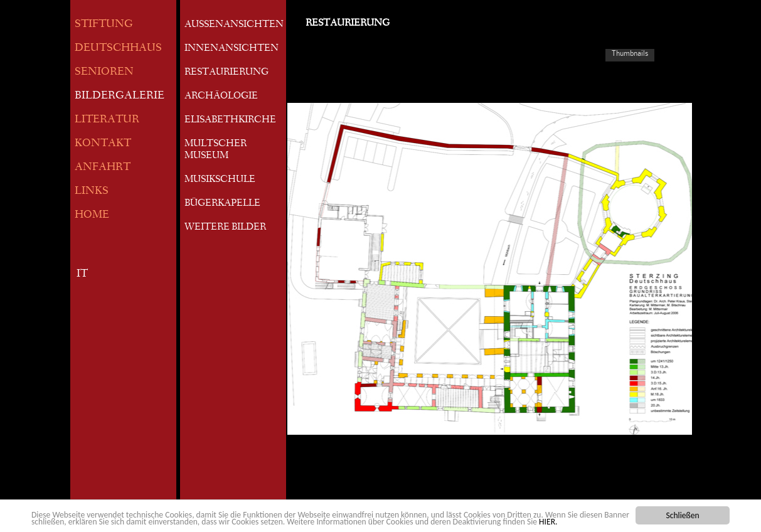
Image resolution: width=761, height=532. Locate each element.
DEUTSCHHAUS (118, 49)
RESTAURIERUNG (226, 73)
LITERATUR (107, 120)
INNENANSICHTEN (231, 49)
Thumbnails (630, 53)
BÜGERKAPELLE (222, 204)
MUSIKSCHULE (220, 180)
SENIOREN (104, 72)
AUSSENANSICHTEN (234, 25)
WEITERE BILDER (225, 228)
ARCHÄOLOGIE (221, 97)
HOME (92, 215)
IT (82, 274)
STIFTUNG (104, 25)
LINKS (92, 192)
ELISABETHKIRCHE (230, 120)
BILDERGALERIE (120, 96)
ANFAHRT (103, 168)
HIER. (548, 522)
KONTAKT (103, 144)
